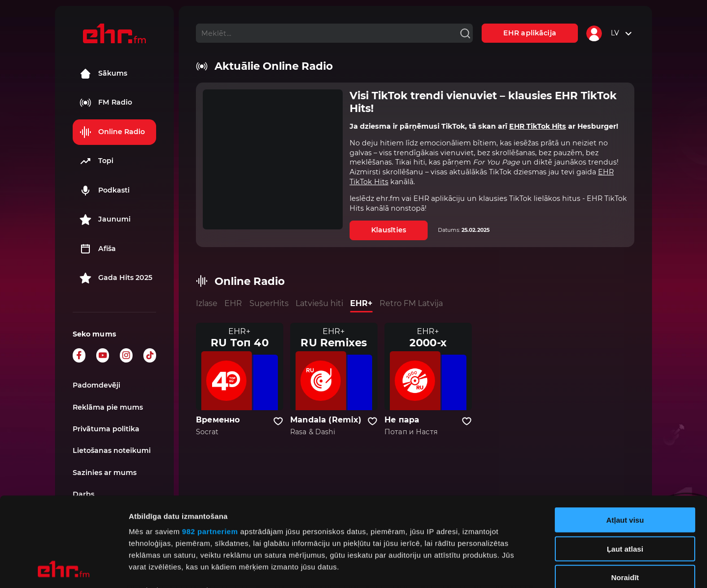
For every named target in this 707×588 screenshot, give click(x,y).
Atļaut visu (625, 436)
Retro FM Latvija (411, 303)
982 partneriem (210, 448)
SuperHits (269, 303)
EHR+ (361, 303)
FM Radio (106, 103)
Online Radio (112, 132)
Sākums (103, 74)
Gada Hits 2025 (116, 278)
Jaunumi (105, 220)
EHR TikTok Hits (538, 126)
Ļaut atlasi (625, 465)
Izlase (207, 303)
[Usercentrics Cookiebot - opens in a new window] (64, 569)
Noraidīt (625, 494)
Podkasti (105, 191)
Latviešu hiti (319, 303)
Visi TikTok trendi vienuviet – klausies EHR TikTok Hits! (483, 102)
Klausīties (389, 230)
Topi (96, 161)
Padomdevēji (96, 385)
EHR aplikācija (530, 33)
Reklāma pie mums (108, 407)
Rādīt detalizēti (535, 569)
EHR (233, 303)
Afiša (98, 249)
